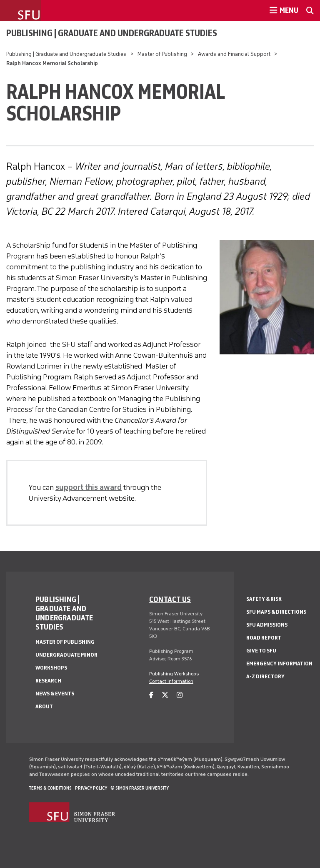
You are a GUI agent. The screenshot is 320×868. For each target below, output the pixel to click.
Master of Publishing (162, 54)
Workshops (51, 668)
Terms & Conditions (50, 788)
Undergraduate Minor (66, 655)
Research (48, 681)
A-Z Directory (265, 676)
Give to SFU (261, 651)
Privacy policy (91, 788)
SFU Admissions (267, 625)
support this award (89, 487)
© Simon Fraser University (140, 788)
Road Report (264, 638)
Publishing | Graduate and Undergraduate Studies (112, 33)
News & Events (55, 694)
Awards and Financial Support (234, 54)
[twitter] (165, 695)
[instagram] (180, 695)
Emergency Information (279, 664)
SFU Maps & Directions (276, 612)
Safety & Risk (264, 599)
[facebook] (151, 695)
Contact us (170, 599)
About (44, 706)
